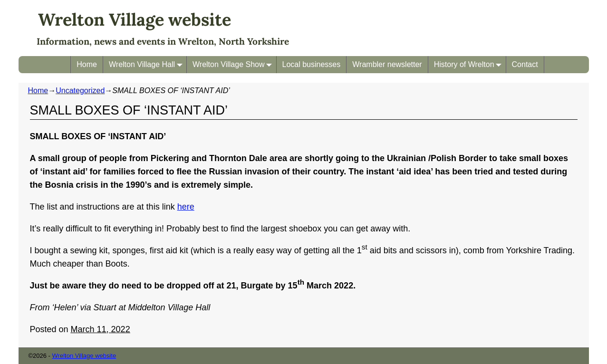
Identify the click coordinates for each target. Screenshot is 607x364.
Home (87, 64)
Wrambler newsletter (387, 64)
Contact (525, 64)
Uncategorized (80, 91)
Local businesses (312, 64)
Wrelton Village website (135, 19)
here (186, 207)
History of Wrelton (470, 64)
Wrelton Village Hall (148, 64)
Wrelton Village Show (234, 64)
